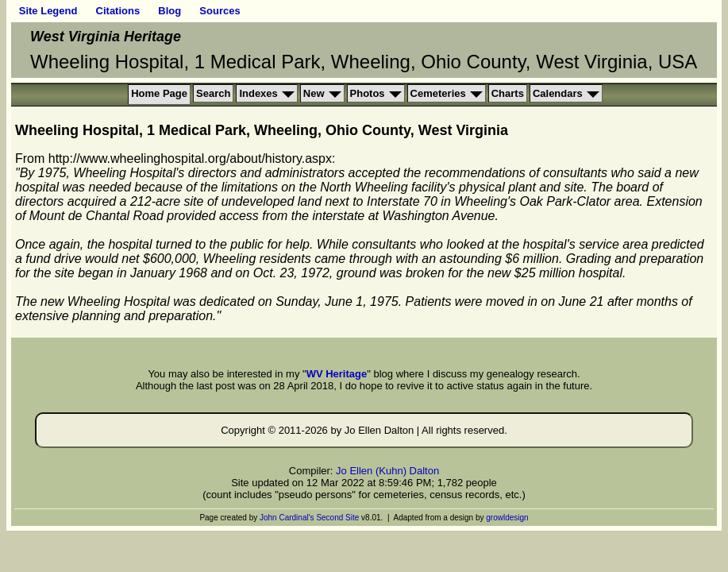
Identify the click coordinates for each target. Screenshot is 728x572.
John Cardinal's (287, 518)
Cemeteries (438, 93)
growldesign (507, 518)
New (314, 93)
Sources (220, 11)
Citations (118, 11)
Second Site (337, 518)
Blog (169, 11)
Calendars (558, 93)
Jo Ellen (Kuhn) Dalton (387, 471)
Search (213, 93)
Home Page (159, 93)
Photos (368, 93)
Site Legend (48, 11)
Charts (508, 93)
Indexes (258, 93)
